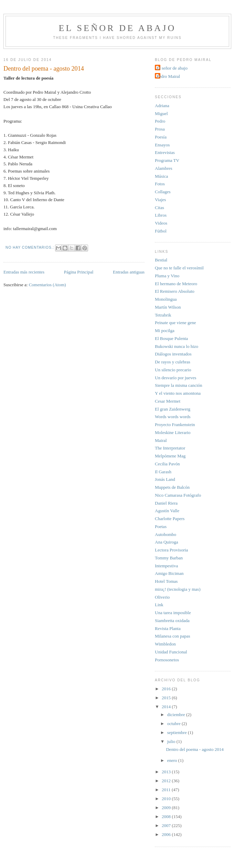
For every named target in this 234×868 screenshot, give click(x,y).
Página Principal (79, 272)
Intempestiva (166, 566)
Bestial (161, 260)
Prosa (160, 129)
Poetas (161, 526)
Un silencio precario (173, 370)
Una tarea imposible (173, 613)
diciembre (177, 715)
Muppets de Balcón (172, 487)
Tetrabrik (163, 315)
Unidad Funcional (171, 652)
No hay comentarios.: (30, 247)
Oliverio (162, 597)
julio (172, 741)
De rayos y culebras (173, 362)
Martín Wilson (168, 307)
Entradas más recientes (24, 272)
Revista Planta (168, 628)
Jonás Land (165, 479)
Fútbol (161, 231)
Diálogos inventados (173, 354)
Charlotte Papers (170, 519)
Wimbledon (165, 644)
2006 (167, 834)
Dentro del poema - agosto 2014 (44, 69)
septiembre (178, 732)
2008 (167, 817)
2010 (167, 799)
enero (173, 760)
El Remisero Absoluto (175, 291)
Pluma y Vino (167, 276)
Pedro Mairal (168, 76)
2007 (167, 825)
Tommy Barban (169, 558)
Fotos (160, 184)
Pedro (160, 121)
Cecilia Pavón (167, 464)
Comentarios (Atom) (47, 285)
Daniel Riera (166, 503)
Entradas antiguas (129, 272)
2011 (167, 790)
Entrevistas (165, 152)
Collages (163, 192)
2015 (167, 698)
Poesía (161, 137)
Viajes (160, 200)
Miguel (161, 113)
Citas (159, 208)
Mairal (161, 440)
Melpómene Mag (170, 456)
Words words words (173, 417)
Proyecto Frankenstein (175, 425)
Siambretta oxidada (172, 621)
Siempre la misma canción (179, 385)
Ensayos (162, 145)
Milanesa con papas (173, 636)
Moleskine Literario (173, 432)
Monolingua (166, 299)
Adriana (162, 106)
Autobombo (166, 534)
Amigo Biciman (169, 573)
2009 (167, 808)
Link (159, 605)
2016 (167, 689)
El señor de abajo (118, 28)
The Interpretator (170, 448)
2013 (167, 772)
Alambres (164, 168)
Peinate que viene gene (175, 323)
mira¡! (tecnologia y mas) (178, 589)
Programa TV (167, 160)
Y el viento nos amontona (178, 393)
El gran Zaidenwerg (173, 409)
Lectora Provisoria (171, 550)
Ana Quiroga (167, 542)
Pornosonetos (167, 660)
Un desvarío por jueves (175, 378)
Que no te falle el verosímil (179, 268)
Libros (161, 215)
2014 (167, 707)
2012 (167, 781)
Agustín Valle (167, 511)
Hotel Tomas (166, 581)
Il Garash (163, 472)
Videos (161, 223)
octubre (174, 724)
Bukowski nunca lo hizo (177, 346)
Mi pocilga (165, 330)
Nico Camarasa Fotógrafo (178, 495)
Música (161, 176)
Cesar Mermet (168, 401)
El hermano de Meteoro (176, 284)
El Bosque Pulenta (171, 338)
